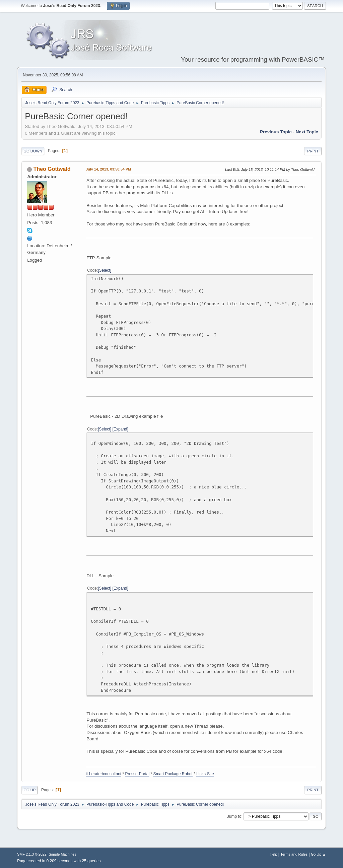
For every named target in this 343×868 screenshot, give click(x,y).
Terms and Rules (294, 854)
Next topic (307, 132)
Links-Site (205, 774)
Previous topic (276, 132)
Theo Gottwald (52, 169)
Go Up (29, 790)
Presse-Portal (137, 774)
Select (105, 270)
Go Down (33, 151)
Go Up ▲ (318, 854)
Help (273, 854)
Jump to (234, 816)
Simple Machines (63, 854)
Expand (120, 429)
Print (313, 151)
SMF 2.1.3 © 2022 (32, 854)
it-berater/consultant (104, 774)
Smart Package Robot (173, 774)
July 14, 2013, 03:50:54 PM (108, 169)
